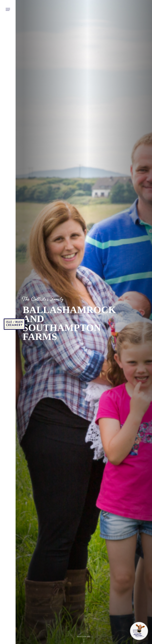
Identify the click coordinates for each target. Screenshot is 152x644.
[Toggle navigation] (8, 10)
